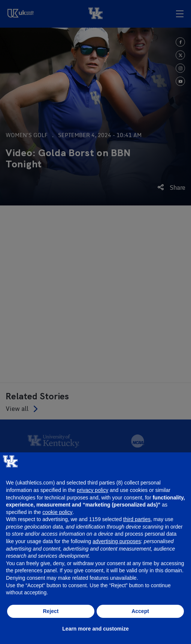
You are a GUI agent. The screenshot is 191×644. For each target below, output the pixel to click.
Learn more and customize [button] (95, 629)
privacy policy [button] (93, 490)
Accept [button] (140, 611)
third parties (137, 519)
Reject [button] (51, 611)
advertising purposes (117, 541)
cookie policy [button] (57, 512)
